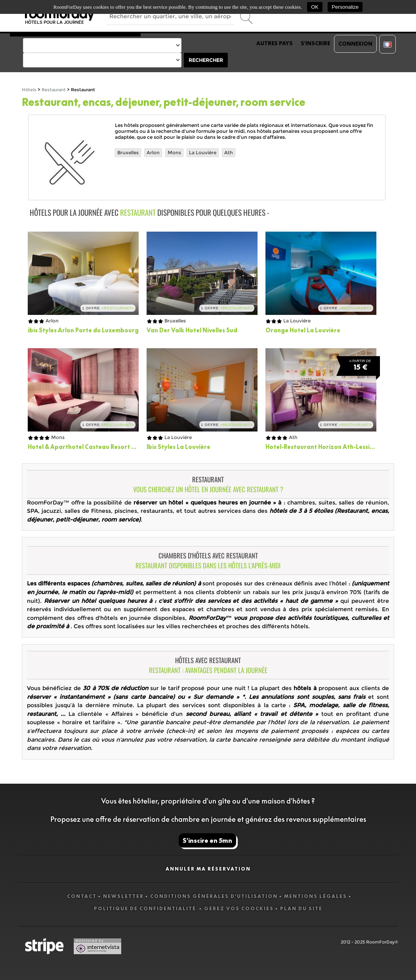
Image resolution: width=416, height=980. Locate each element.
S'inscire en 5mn (207, 840)
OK (315, 7)
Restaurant (54, 90)
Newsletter (123, 896)
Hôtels (29, 90)
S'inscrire (315, 43)
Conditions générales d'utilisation (214, 896)
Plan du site (301, 908)
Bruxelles (128, 152)
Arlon (153, 152)
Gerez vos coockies (239, 908)
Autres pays (275, 43)
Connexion (355, 44)
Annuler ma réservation (208, 869)
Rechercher (206, 60)
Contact (82, 896)
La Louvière (203, 152)
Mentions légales (316, 896)
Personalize (345, 7)
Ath (229, 152)
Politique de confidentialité (146, 908)
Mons (174, 152)
